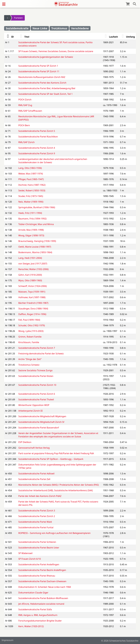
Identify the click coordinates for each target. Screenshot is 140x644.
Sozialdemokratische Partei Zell (34, 479)
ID (9, 37)
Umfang (127, 37)
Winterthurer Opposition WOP (34, 405)
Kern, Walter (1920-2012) (31, 626)
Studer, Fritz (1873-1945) (31, 196)
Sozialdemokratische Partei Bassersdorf (39, 428)
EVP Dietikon (25, 442)
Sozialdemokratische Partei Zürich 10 (37, 385)
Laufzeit (110, 37)
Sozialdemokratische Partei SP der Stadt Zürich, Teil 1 (45, 94)
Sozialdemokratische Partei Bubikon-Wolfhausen (43, 598)
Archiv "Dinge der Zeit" (30, 359)
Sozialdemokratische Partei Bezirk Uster (39, 548)
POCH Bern (24, 125)
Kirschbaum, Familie (29, 342)
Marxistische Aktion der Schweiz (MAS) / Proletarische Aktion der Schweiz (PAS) (59, 485)
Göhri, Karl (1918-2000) (30, 275)
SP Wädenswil (25, 553)
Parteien (18, 18)
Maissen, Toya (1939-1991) (32, 292)
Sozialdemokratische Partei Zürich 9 (37, 153)
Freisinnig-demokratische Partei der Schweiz (41, 354)
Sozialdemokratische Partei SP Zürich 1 (38, 66)
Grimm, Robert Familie (30, 337)
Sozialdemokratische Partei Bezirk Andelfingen (42, 570)
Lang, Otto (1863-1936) (30, 168)
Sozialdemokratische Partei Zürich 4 (37, 148)
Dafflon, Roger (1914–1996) (32, 314)
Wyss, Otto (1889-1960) (30, 280)
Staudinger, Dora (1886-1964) (33, 309)
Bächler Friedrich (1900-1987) (33, 303)
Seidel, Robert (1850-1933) (32, 190)
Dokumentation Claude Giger (33, 593)
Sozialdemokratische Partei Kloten (36, 376)
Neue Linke (40, 28)
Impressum (8, 640)
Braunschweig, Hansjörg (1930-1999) (37, 241)
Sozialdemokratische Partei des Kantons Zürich (42, 83)
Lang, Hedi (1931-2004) (30, 258)
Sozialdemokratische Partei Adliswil (36, 474)
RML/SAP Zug (25, 105)
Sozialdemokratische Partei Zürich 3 (37, 511)
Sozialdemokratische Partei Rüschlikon (38, 137)
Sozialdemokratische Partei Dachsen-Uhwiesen (42, 581)
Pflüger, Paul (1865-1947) (31, 179)
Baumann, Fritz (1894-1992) (32, 219)
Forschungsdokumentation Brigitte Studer (40, 621)
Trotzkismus (59, 28)
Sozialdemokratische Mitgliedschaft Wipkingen (42, 416)
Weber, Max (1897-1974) (31, 174)
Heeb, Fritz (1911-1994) (30, 213)
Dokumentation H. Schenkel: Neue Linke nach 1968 (45, 587)
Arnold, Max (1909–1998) (31, 230)
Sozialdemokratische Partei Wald (35, 522)
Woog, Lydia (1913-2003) (31, 331)
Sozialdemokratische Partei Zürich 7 (37, 348)
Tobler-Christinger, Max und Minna (36, 224)
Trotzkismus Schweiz (29, 365)
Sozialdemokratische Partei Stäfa (35, 609)
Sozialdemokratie (17, 28)
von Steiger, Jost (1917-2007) (33, 264)
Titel (24, 37)
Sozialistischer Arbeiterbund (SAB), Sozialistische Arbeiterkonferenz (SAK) (56, 490)
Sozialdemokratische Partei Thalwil (36, 399)
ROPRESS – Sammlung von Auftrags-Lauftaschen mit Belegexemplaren (54, 533)
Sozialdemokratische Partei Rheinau (37, 576)
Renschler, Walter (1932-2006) (33, 269)
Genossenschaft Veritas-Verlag (34, 448)
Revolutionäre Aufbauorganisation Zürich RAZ (42, 77)
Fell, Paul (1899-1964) (29, 320)
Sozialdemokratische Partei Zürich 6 (37, 394)
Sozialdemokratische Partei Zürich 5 (37, 131)
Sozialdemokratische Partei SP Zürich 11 (39, 71)
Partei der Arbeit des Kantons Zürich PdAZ (40, 496)
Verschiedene (80, 28)
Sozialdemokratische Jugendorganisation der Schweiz (46, 57)
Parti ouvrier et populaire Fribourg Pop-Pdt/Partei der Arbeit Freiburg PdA (56, 453)
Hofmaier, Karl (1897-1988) (32, 297)
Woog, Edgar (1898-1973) (31, 235)
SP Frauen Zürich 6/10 (30, 559)
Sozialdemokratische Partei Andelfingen (39, 564)
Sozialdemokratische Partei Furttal (36, 527)
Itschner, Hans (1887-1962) (32, 185)
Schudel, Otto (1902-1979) (32, 325)
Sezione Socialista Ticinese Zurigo (35, 370)
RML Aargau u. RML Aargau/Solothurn (38, 615)
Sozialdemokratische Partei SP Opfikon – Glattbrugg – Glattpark (51, 459)
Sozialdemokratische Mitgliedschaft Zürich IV (41, 422)
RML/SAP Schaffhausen (30, 111)
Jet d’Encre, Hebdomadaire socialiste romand (41, 604)
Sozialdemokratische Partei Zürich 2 (37, 516)
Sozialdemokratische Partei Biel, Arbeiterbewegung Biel (47, 88)
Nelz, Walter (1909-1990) (31, 202)
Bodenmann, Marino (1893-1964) (35, 252)
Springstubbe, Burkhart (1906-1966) (37, 207)
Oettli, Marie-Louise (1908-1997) (35, 247)
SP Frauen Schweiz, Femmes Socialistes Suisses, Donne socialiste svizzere (56, 51)
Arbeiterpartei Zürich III (30, 411)
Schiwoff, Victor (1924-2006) (32, 286)
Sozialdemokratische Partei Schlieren (37, 542)
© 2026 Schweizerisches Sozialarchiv (120, 641)
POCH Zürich (25, 100)
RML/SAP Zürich (26, 142)
